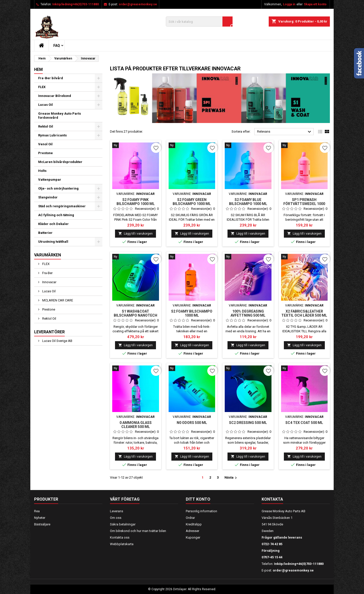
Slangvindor (48, 197)
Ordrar (190, 518)
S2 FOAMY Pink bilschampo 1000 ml (136, 202)
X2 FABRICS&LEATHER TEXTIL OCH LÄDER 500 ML (304, 313)
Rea (37, 511)
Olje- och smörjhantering (58, 188)
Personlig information (201, 511)
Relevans (285, 132)
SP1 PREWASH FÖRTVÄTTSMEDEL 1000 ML (304, 204)
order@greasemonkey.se (138, 4)
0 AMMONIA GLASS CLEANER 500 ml (136, 425)
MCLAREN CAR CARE (57, 300)
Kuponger (193, 537)
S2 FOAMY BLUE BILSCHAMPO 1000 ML (248, 202)
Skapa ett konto (315, 4)
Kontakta (272, 499)
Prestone (45, 153)
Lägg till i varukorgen (135, 233)
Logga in (289, 4)
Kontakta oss (120, 537)
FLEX (42, 87)
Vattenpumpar (50, 180)
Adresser (192, 531)
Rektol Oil (46, 126)
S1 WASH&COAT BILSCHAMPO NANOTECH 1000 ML (135, 315)
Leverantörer (49, 332)
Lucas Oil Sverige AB (57, 341)
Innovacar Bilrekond (55, 96)
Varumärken (48, 255)
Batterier (45, 233)
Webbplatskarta (122, 544)
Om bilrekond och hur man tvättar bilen (138, 531)
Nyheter (40, 518)
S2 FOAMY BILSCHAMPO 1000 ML (192, 313)
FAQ (57, 46)
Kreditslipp (194, 524)
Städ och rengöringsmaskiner (62, 206)
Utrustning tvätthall (53, 242)
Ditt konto (198, 499)
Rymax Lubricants (52, 135)
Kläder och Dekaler (53, 224)
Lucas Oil (45, 105)
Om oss (116, 518)
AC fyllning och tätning (56, 215)
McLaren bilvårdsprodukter (60, 162)
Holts (42, 171)
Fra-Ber (47, 273)
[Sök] (199, 22)
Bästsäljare (42, 524)
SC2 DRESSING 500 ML (248, 423)
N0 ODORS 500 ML (192, 423)
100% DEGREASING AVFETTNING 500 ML (248, 313)
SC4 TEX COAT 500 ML (304, 423)
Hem (38, 69)
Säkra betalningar (123, 524)
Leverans (117, 511)
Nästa (231, 478)
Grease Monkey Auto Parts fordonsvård (60, 116)
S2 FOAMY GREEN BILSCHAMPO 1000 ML (192, 202)
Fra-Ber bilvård (51, 78)
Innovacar (49, 282)
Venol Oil (45, 144)
